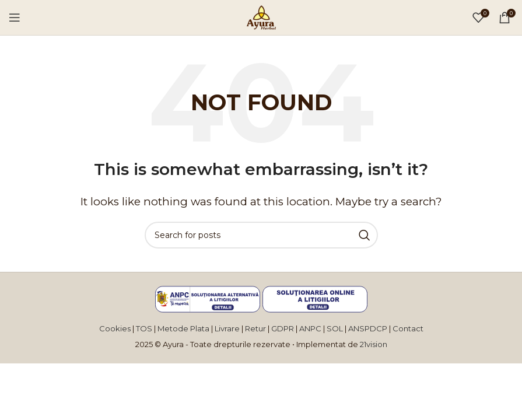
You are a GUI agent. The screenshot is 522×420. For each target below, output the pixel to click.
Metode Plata (183, 328)
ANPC (310, 328)
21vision (374, 344)
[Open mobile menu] (15, 17)
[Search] (261, 235)
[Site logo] (261, 16)
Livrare (227, 328)
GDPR (283, 328)
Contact (408, 328)
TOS (144, 328)
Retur (255, 328)
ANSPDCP (369, 328)
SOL (336, 328)
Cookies (115, 328)
